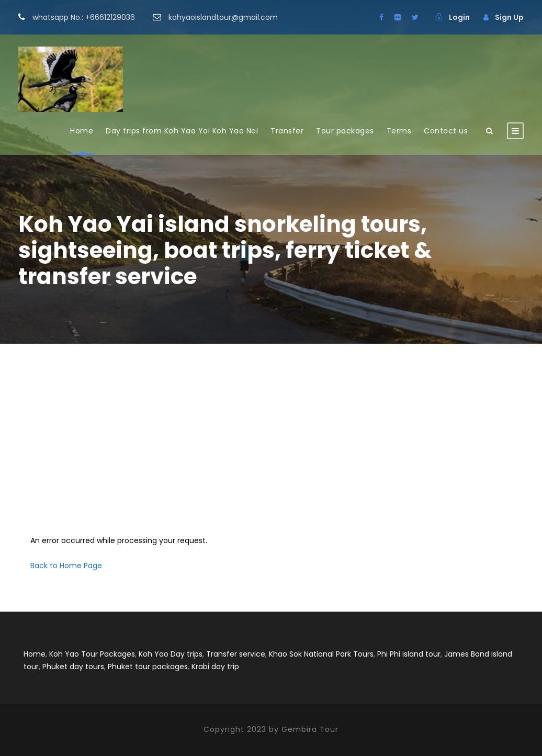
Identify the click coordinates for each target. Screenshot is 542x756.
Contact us (446, 131)
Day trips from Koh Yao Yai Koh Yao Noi (182, 131)
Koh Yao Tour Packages (92, 654)
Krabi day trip (215, 667)
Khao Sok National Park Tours (321, 654)
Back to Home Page (66, 566)
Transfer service (236, 654)
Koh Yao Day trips (171, 654)
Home (82, 131)
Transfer (287, 131)
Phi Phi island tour (409, 654)
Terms (399, 131)
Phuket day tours (73, 667)
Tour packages (345, 131)
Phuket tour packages (148, 667)
